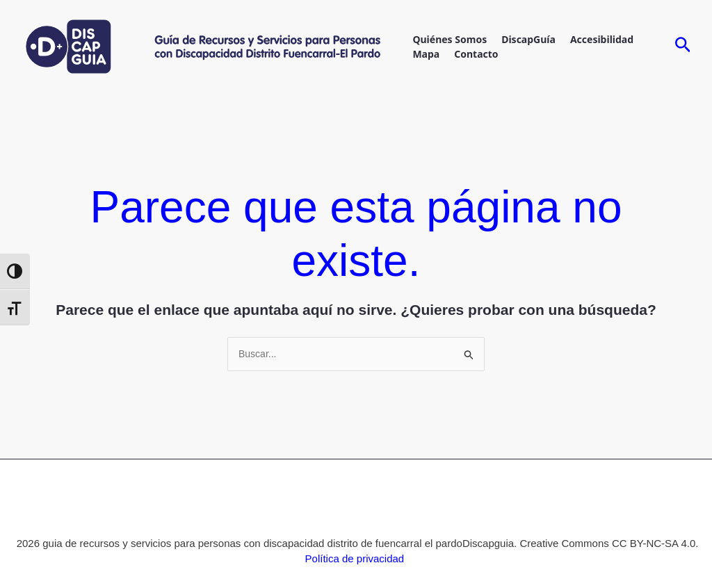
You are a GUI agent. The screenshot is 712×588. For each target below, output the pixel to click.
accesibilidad (602, 39)
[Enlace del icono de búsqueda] (683, 47)
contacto (476, 54)
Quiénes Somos (450, 39)
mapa (426, 54)
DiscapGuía (528, 39)
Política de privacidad (355, 558)
